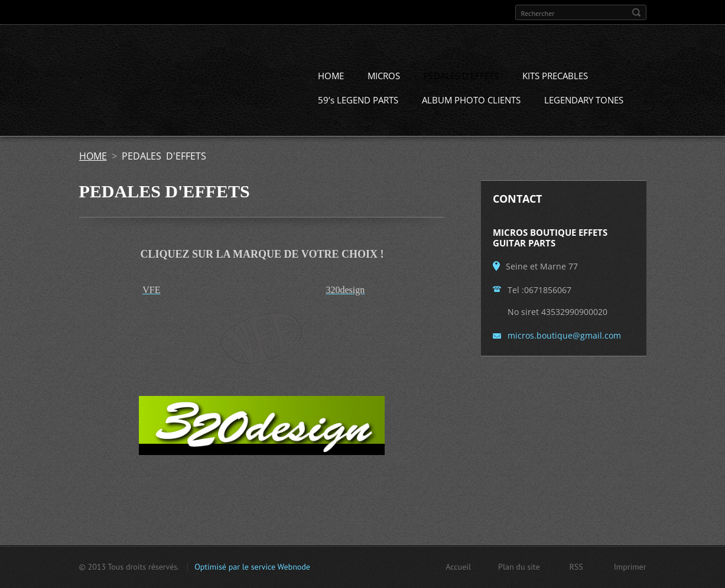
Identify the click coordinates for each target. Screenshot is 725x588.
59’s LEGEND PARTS (358, 101)
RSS (576, 567)
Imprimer (630, 567)
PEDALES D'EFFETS (461, 77)
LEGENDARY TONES (584, 101)
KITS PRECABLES (555, 77)
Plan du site (519, 567)
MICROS (384, 77)
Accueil (458, 567)
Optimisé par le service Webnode (252, 567)
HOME (331, 77)
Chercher (636, 12)
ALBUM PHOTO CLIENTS (471, 101)
